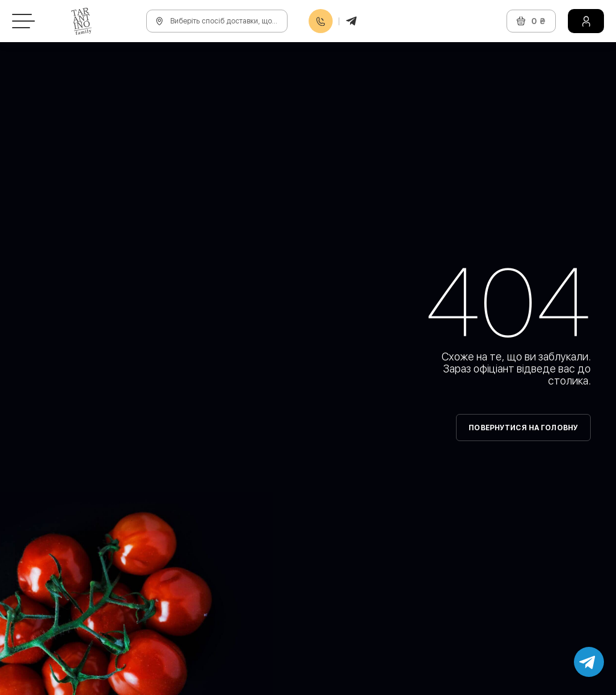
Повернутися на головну (523, 428)
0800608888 (321, 21)
